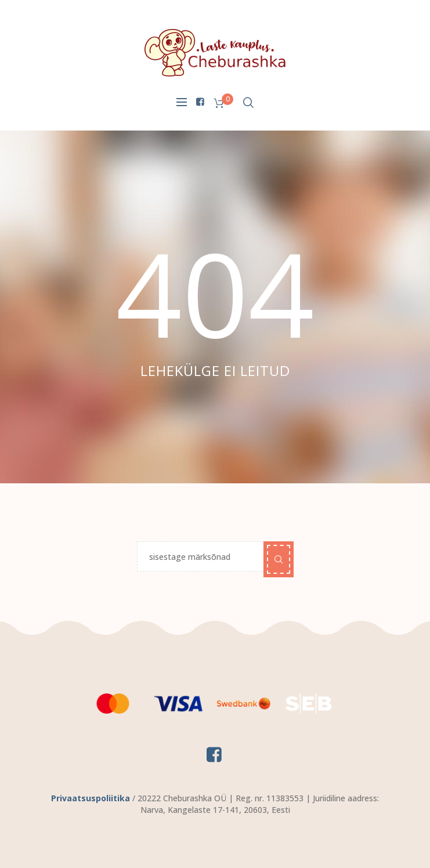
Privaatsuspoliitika (91, 798)
